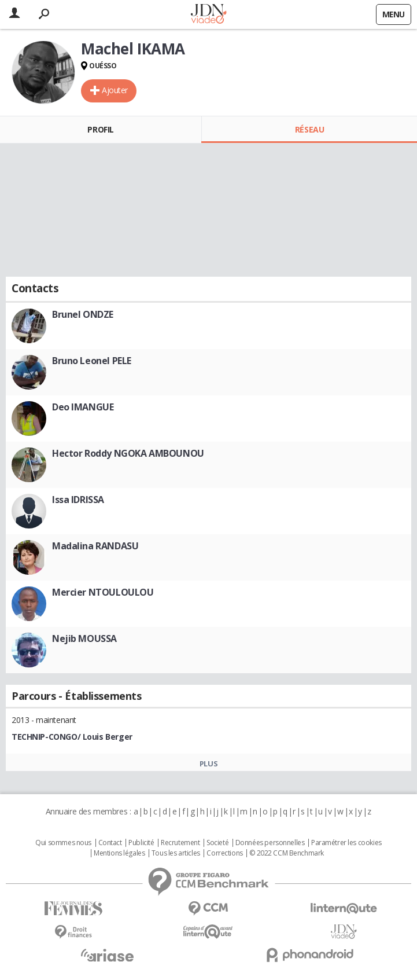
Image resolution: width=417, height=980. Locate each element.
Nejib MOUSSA (84, 638)
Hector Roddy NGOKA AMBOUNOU (128, 453)
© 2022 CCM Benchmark (287, 853)
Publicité (141, 843)
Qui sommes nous (63, 843)
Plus (208, 764)
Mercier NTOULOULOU (103, 592)
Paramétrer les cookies (346, 843)
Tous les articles (176, 853)
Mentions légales (119, 853)
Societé (217, 843)
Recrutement (180, 843)
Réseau (309, 129)
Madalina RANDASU (95, 546)
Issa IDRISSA (78, 500)
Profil (100, 129)
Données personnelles (270, 843)
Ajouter (115, 90)
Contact (110, 843)
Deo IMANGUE (83, 407)
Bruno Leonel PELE (92, 361)
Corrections (224, 853)
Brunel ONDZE (83, 314)
